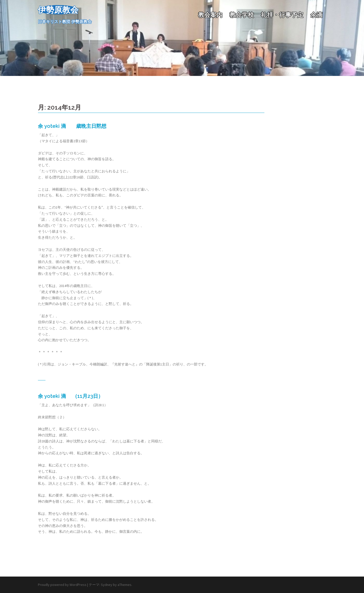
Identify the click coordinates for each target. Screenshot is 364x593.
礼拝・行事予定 (282, 15)
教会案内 (210, 15)
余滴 (316, 15)
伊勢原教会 (58, 10)
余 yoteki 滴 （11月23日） (71, 396)
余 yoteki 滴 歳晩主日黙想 (72, 126)
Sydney (107, 585)
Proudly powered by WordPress (62, 585)
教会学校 (242, 15)
